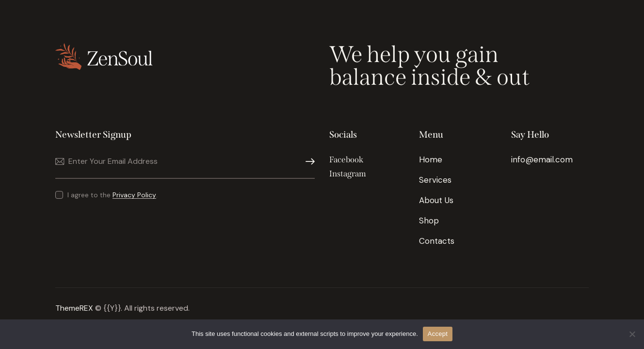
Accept (438, 334)
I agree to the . (113, 195)
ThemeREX (74, 308)
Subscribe (307, 162)
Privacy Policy (134, 195)
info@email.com (542, 159)
